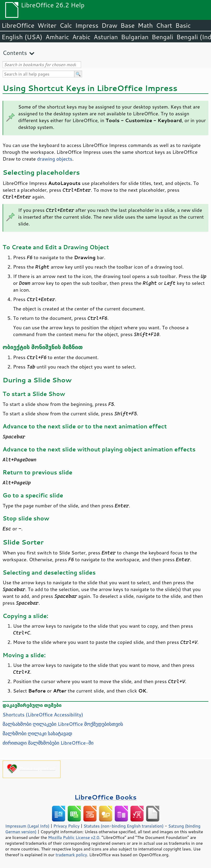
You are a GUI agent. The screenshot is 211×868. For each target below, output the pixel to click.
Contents (15, 53)
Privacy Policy (66, 826)
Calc (66, 25)
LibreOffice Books (106, 797)
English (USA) (22, 37)
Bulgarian (135, 37)
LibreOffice (18, 25)
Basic (183, 25)
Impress (87, 25)
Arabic (81, 37)
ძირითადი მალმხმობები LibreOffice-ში (48, 743)
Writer (47, 25)
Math (145, 25)
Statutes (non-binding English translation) (123, 826)
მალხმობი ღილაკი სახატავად (37, 733)
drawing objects (55, 159)
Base (128, 25)
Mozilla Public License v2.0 (74, 837)
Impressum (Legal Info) (27, 826)
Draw (109, 25)
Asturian (106, 37)
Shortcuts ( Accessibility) (43, 714)
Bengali (162, 37)
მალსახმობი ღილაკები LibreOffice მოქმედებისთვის (63, 724)
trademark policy (71, 855)
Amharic (57, 37)
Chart (164, 25)
